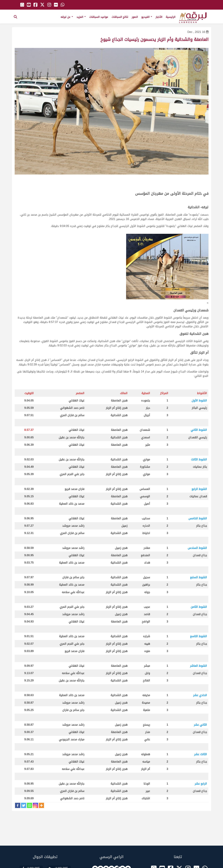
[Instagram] (35, 805)
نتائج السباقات (120, 17)
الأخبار (159, 17)
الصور (135, 17)
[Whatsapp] (30, 805)
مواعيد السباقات (99, 17)
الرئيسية (171, 17)
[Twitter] (24, 805)
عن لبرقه (67, 17)
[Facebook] (18, 805)
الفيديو (147, 17)
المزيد (81, 17)
